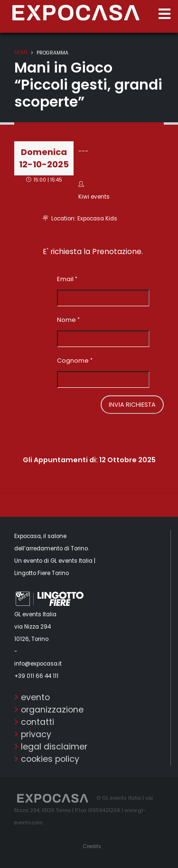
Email (65, 279)
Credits (91, 846)
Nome (66, 320)
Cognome (73, 361)
